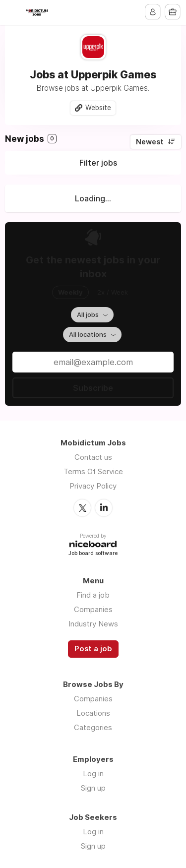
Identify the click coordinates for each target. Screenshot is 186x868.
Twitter (82, 508)
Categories (93, 727)
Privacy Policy (93, 486)
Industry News (93, 624)
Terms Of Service (93, 471)
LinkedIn (104, 508)
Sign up (93, 788)
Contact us (93, 457)
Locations (93, 713)
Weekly (70, 292)
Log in (93, 774)
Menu (13, 12)
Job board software (93, 554)
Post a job (93, 649)
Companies (93, 609)
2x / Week (113, 292)
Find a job (93, 595)
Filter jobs (98, 163)
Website (98, 108)
